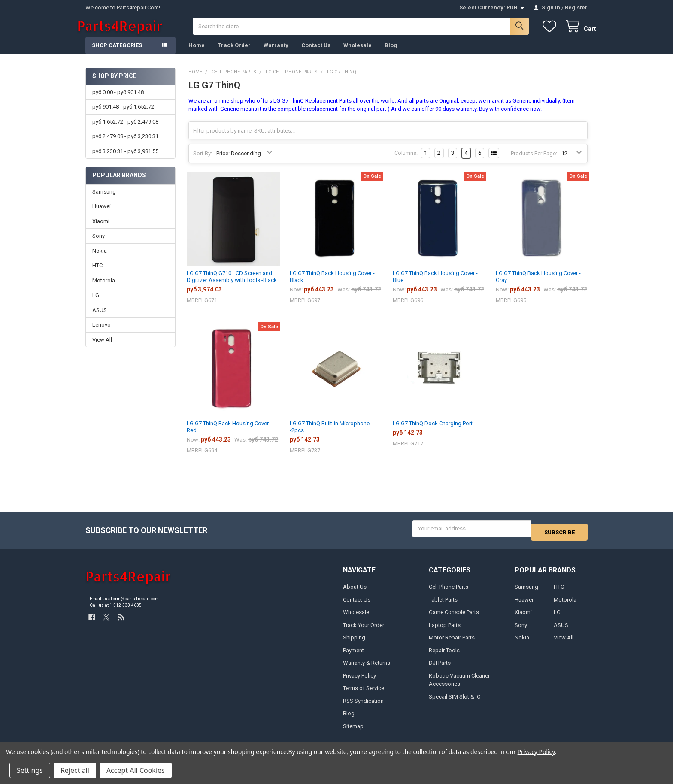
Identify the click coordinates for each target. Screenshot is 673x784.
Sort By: (203, 162)
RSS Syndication (363, 706)
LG (96, 304)
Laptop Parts (445, 630)
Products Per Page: (534, 162)
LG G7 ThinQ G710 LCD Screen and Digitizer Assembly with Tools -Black (232, 285)
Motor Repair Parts (452, 643)
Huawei (102, 215)
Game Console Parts (454, 617)
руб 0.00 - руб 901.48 (118, 101)
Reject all (75, 770)
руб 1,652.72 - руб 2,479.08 (125, 130)
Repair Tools (444, 655)
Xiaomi (101, 230)
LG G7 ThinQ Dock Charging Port (433, 432)
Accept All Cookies (136, 770)
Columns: (406, 162)
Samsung (104, 200)
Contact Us (316, 54)
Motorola (104, 289)
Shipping (354, 643)
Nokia (100, 259)
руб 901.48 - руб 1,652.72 (123, 115)
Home (197, 54)
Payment (353, 655)
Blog (391, 54)
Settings (30, 770)
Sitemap (353, 731)
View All (102, 348)
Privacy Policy (359, 680)
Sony (99, 244)
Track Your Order (364, 630)
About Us (355, 592)
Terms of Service (364, 693)
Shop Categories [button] (117, 54)
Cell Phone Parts (449, 592)
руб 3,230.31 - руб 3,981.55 (125, 159)
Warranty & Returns (367, 668)
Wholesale (358, 54)
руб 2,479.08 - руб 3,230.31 (125, 145)
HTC (97, 274)
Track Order (234, 54)
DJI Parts (440, 668)
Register (576, 8)
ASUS (100, 319)
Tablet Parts (443, 604)
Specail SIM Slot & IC (455, 701)
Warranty (276, 54)
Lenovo (102, 333)
